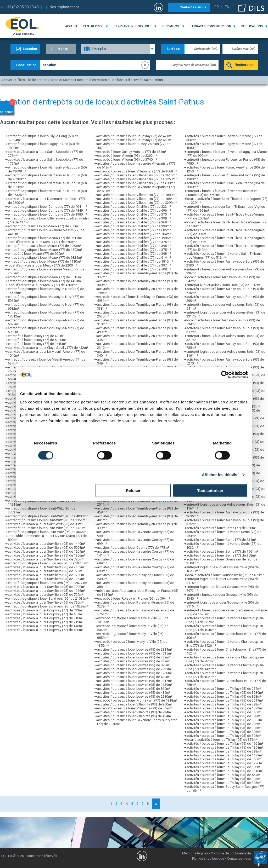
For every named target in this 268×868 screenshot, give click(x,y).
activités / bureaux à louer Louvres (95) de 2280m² (135, 696)
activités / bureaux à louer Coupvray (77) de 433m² (46, 610)
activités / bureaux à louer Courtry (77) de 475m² (133, 548)
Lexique (218, 858)
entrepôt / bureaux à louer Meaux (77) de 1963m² (44, 246)
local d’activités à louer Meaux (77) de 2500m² (42, 242)
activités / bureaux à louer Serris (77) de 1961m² (222, 551)
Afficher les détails (219, 475)
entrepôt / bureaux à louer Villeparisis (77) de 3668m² (137, 171)
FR (217, 7)
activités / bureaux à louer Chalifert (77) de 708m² (134, 269)
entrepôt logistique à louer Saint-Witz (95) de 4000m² (48, 516)
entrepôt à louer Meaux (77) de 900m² (36, 254)
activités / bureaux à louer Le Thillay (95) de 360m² (224, 712)
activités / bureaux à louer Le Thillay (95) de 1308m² (225, 747)
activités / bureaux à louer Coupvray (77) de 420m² (46, 630)
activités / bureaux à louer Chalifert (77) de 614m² (134, 257)
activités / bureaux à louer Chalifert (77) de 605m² (134, 230)
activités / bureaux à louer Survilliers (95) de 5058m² (47, 548)
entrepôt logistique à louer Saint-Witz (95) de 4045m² (48, 532)
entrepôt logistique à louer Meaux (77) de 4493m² (45, 281)
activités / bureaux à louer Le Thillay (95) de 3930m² (225, 693)
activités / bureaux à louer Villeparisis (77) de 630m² (136, 183)
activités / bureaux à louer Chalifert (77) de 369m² (134, 222)
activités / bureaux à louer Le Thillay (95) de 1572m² (225, 708)
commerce (171, 26)
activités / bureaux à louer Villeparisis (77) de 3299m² (137, 203)
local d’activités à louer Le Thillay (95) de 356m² (222, 740)
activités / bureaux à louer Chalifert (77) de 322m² (134, 207)
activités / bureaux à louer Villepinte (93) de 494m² (135, 716)
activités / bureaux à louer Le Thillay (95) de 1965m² (225, 743)
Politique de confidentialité (231, 853)
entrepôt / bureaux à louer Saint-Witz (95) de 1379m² (47, 528)
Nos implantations (65, 7)
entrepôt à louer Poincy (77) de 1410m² (37, 344)
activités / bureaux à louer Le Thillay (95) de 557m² (224, 775)
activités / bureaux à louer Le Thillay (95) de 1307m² (225, 720)
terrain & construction (211, 26)
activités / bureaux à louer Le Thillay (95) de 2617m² (225, 700)
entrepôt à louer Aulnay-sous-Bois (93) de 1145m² (224, 285)
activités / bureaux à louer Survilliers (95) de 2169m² (47, 567)
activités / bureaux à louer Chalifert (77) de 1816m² (135, 261)
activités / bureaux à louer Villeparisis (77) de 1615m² (137, 175)
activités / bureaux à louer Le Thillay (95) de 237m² (224, 689)
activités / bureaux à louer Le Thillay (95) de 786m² (224, 724)
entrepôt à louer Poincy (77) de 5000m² (37, 340)
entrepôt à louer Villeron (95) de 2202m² (127, 156)
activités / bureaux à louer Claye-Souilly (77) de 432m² (48, 348)
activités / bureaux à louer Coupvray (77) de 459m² (135, 140)
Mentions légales (195, 853)
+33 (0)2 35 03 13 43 (22, 7)
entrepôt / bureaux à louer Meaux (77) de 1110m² (44, 261)
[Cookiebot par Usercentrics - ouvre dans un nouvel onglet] (225, 375)
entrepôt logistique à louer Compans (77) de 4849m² (47, 210)
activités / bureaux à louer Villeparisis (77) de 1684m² (137, 199)
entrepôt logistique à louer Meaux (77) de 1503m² (45, 250)
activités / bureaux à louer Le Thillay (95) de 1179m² (225, 755)
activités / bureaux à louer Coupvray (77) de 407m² (46, 614)
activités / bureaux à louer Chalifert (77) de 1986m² (135, 238)
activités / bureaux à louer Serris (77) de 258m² (221, 528)
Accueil (71, 26)
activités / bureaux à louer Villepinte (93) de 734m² (135, 712)
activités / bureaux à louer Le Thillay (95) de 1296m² (225, 763)
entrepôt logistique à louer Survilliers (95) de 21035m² (48, 598)
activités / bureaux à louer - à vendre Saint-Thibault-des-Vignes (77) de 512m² (225, 256)
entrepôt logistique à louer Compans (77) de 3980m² (47, 214)
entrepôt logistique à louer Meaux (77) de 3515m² (45, 277)
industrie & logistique (133, 26)
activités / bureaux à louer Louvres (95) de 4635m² (135, 653)
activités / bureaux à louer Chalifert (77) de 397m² (134, 265)
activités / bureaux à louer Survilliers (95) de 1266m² (47, 555)
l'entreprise (93, 26)
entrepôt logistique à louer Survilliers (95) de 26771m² (48, 583)
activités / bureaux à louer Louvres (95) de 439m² (134, 657)
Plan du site (201, 858)
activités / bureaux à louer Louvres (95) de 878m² (134, 665)
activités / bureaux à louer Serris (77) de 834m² (221, 540)
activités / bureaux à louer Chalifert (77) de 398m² (134, 218)
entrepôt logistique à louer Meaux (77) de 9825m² (45, 257)
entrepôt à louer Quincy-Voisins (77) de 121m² (132, 152)
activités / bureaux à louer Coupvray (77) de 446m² (46, 626)
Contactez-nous (193, 7)
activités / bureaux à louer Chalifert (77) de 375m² (134, 214)
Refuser (133, 490)
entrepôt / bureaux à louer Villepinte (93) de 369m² (135, 708)
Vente (63, 49)
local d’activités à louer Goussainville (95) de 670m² (225, 575)
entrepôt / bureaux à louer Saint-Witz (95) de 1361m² (47, 520)
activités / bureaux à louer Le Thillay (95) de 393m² (224, 696)
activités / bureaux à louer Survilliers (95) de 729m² (46, 571)
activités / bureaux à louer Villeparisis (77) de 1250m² (137, 179)
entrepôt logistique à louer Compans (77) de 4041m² (47, 207)
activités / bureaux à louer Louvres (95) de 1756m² (135, 673)
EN (227, 7)
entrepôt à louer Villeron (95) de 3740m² (127, 160)
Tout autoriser (210, 490)
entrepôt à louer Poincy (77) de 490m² (36, 336)
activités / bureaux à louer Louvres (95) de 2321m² (135, 669)
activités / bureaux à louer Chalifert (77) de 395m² (134, 246)
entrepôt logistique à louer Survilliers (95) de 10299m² (48, 606)
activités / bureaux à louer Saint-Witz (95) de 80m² (45, 524)
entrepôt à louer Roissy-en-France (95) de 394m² (133, 598)
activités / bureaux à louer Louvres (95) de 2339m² (135, 685)
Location (30, 49)
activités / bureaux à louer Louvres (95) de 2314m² (135, 649)
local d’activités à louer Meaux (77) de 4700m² (42, 285)
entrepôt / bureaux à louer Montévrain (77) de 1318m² (137, 700)
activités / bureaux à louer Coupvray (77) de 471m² (135, 136)
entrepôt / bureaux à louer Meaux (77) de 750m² (44, 226)
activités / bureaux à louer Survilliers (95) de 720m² (46, 559)
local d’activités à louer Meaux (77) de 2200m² (42, 265)
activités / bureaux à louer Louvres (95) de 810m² (134, 689)
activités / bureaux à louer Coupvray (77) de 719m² (46, 622)
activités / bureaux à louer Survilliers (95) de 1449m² (47, 544)
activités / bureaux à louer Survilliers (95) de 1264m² (47, 551)
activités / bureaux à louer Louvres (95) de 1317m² (135, 681)
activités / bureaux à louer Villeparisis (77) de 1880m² (137, 195)
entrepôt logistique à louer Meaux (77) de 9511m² (45, 238)
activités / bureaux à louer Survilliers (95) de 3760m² (47, 575)
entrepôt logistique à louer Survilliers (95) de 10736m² (48, 563)
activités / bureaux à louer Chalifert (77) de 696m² (134, 210)
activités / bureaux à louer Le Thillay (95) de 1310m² (225, 771)
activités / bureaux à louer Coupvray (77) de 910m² (46, 618)
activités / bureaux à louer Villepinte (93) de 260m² (135, 704)
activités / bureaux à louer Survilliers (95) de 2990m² (47, 587)
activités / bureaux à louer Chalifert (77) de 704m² (134, 234)
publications (252, 26)
